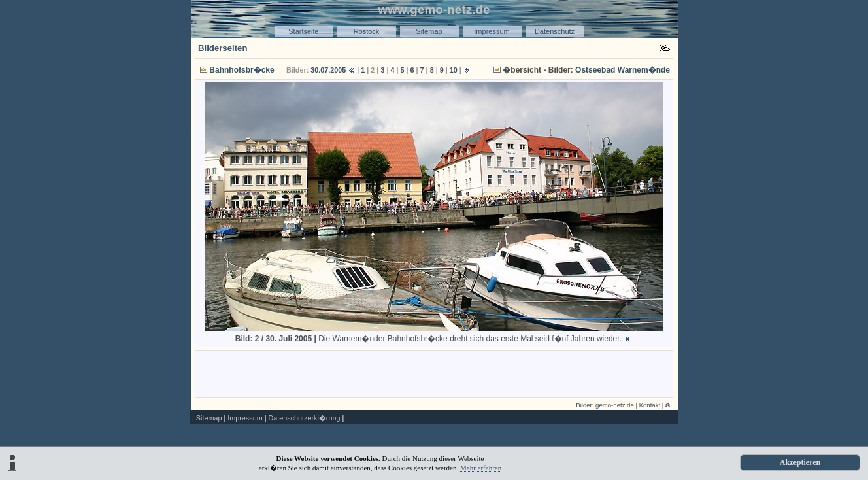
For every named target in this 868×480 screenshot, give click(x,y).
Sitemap (429, 31)
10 (454, 70)
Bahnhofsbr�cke (242, 70)
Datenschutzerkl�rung (304, 418)
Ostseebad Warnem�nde (623, 70)
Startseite (303, 31)
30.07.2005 (328, 70)
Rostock (367, 31)
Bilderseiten (223, 48)
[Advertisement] (434, 373)
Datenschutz (555, 31)
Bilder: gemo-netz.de (605, 405)
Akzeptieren (800, 462)
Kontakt (650, 405)
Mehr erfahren (481, 468)
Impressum (492, 31)
